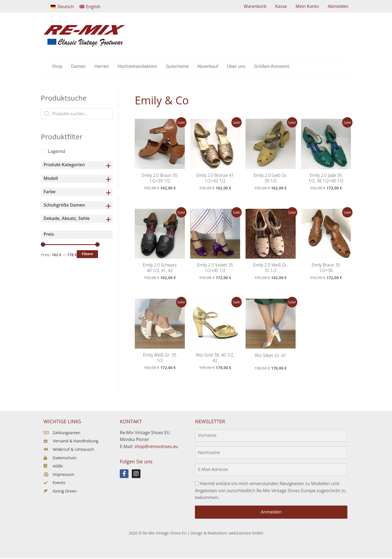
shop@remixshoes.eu (156, 447)
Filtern (87, 254)
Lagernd (56, 151)
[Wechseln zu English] (90, 6)
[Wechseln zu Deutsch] (62, 6)
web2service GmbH (246, 534)
